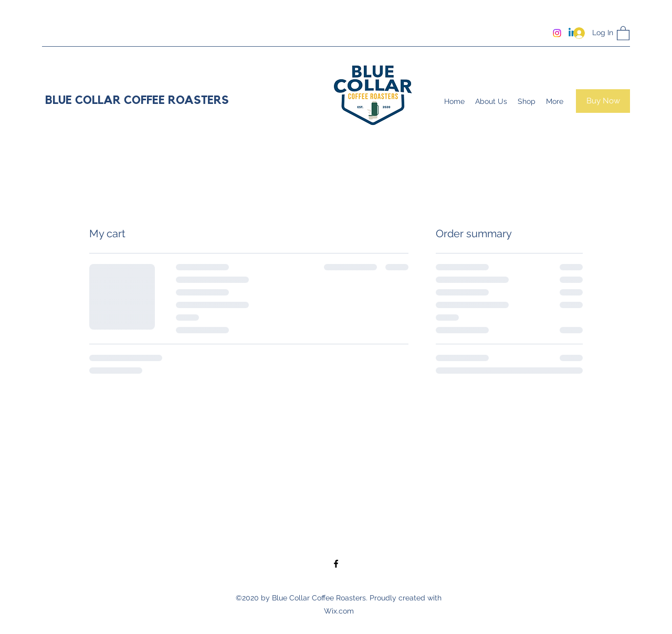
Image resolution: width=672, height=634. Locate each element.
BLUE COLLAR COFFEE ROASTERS (137, 100)
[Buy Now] (603, 101)
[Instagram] (557, 33)
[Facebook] (336, 564)
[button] (623, 33)
